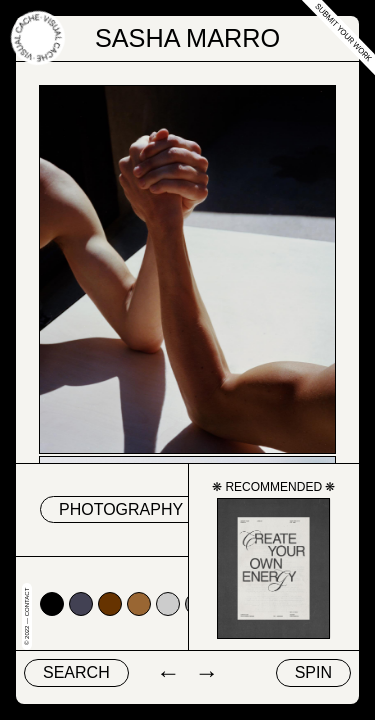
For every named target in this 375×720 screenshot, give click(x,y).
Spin (313, 672)
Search (76, 672)
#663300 (110, 604)
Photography (121, 509)
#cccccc (168, 604)
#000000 (52, 604)
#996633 (139, 604)
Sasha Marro (187, 38)
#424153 (81, 604)
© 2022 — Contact (27, 616)
